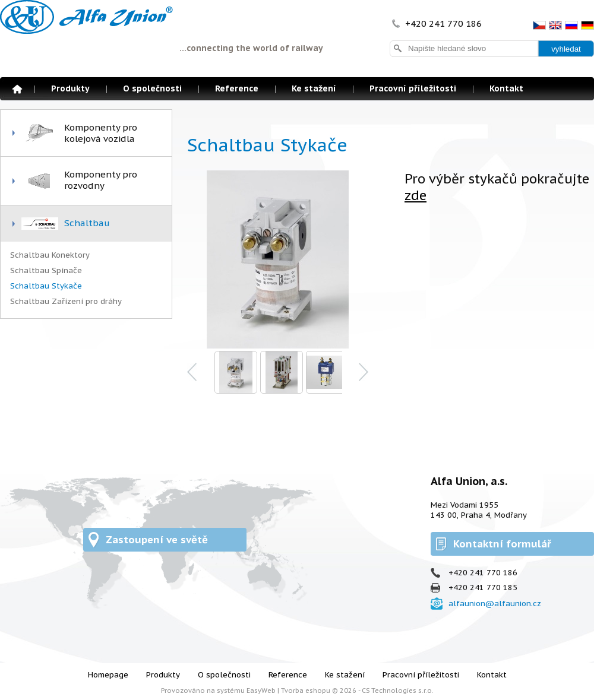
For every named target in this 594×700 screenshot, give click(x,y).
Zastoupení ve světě (157, 540)
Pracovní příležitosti (413, 88)
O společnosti (152, 88)
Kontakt (506, 88)
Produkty (70, 88)
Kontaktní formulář (502, 544)
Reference (237, 88)
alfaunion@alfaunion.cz (495, 604)
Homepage (17, 89)
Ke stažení (314, 88)
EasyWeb (261, 691)
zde (416, 195)
